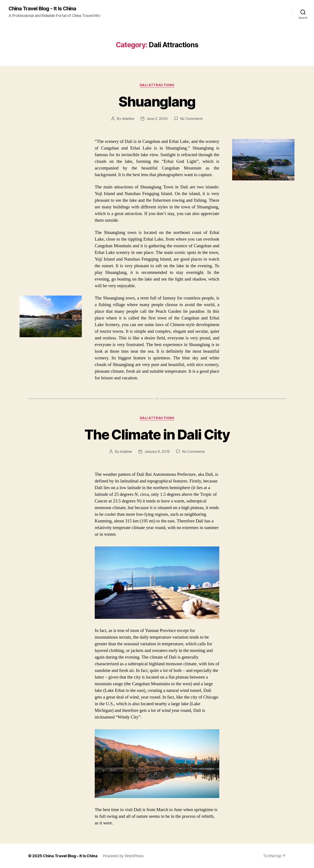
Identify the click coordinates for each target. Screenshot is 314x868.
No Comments (191, 119)
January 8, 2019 (157, 452)
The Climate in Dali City (157, 434)
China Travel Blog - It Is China (42, 9)
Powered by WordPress (123, 856)
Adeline (128, 119)
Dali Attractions (157, 85)
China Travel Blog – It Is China (70, 856)
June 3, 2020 (157, 119)
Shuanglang (157, 101)
